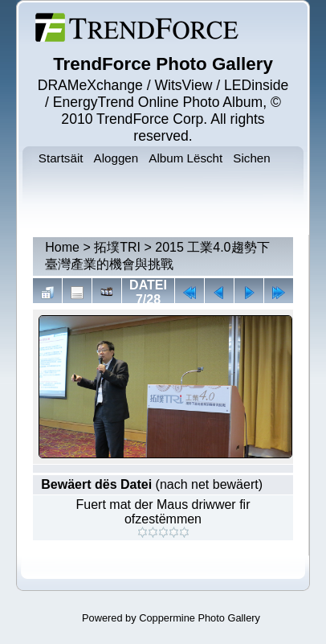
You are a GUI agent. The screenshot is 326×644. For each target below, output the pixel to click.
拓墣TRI (117, 247)
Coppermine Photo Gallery (200, 618)
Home (62, 247)
